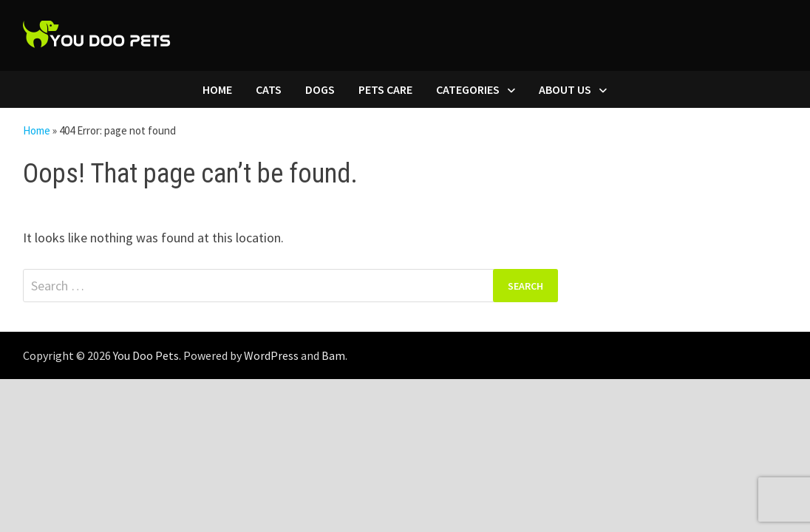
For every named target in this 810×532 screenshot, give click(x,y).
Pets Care (385, 89)
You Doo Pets (146, 355)
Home (217, 89)
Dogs (320, 89)
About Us (565, 89)
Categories (468, 89)
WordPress (271, 355)
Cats (269, 89)
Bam (333, 355)
